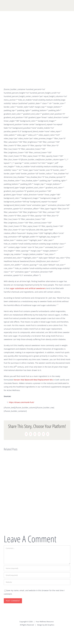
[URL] (37, 582)
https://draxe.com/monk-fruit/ (21, 402)
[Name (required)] (37, 568)
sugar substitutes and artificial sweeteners (28, 288)
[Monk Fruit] (37, 51)
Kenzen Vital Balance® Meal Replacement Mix (33, 380)
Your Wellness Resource (45, 622)
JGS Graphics (50, 625)
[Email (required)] (37, 575)
